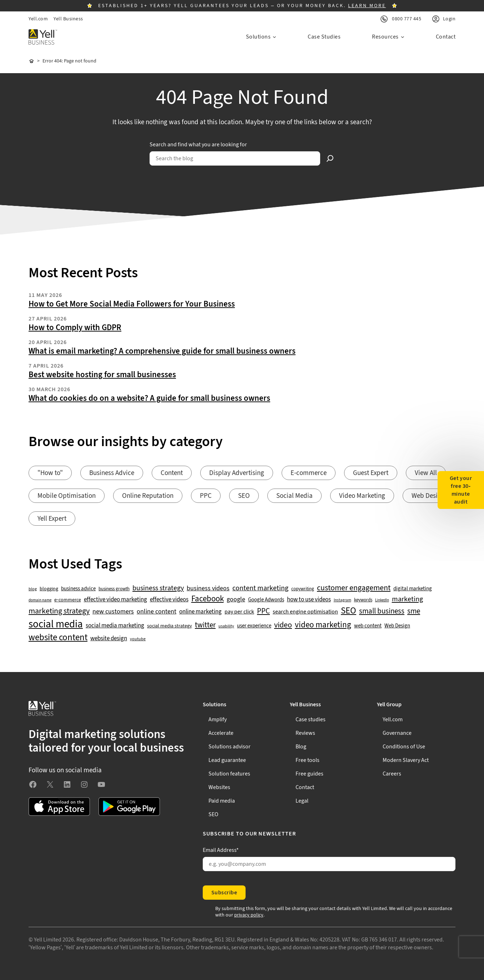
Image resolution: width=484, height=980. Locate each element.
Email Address (221, 850)
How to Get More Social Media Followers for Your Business (132, 304)
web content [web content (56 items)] (368, 626)
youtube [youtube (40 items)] (138, 639)
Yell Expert (52, 519)
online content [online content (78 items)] (157, 612)
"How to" (50, 473)
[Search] (330, 158)
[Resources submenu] (388, 37)
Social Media (294, 496)
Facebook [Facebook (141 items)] (208, 599)
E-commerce (309, 473)
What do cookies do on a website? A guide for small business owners (149, 398)
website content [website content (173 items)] (58, 638)
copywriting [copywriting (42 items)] (303, 589)
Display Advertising (237, 473)
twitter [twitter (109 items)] (205, 625)
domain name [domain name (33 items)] (40, 600)
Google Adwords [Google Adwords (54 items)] (266, 600)
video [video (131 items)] (283, 625)
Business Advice (112, 473)
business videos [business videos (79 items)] (208, 588)
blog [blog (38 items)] (33, 589)
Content (172, 473)
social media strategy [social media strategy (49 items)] (170, 626)
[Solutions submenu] (261, 37)
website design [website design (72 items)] (109, 638)
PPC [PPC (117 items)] (263, 611)
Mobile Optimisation (67, 496)
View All (426, 473)
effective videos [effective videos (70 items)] (169, 600)
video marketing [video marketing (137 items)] (323, 625)
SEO (244, 496)
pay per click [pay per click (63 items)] (239, 612)
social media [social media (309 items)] (56, 624)
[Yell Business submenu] (329, 704)
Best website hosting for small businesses (102, 375)
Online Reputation (148, 496)
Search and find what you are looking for (198, 145)
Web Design (428, 496)
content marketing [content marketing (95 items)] (260, 588)
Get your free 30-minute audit (461, 490)
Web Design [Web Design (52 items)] (397, 626)
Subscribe (224, 893)
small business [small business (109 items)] (382, 611)
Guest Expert (371, 473)
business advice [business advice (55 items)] (78, 589)
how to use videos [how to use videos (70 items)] (309, 600)
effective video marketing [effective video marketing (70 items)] (115, 600)
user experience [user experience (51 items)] (254, 626)
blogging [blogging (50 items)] (49, 589)
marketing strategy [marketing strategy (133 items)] (59, 611)
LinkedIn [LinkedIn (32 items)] (382, 600)
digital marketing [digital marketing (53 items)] (413, 589)
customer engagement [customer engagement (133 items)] (354, 588)
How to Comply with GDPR (75, 328)
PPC (206, 496)
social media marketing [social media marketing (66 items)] (115, 626)
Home (31, 61)
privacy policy (249, 915)
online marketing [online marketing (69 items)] (200, 612)
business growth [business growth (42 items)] (114, 589)
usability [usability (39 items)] (226, 626)
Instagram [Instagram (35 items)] (342, 600)
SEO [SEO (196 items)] (349, 611)
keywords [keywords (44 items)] (363, 600)
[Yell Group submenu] (416, 704)
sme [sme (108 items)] (414, 611)
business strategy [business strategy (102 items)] (158, 588)
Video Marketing (362, 496)
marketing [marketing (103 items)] (407, 599)
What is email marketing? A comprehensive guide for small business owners (162, 351)
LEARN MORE (367, 6)
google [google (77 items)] (236, 600)
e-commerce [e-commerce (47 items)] (68, 600)
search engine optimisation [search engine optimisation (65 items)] (305, 612)
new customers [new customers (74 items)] (113, 612)
